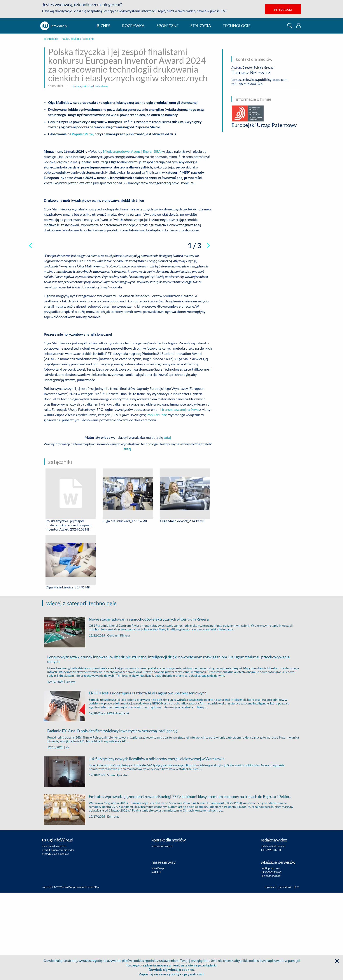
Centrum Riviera (118, 723)
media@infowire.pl (162, 933)
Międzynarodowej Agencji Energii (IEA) (132, 151)
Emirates (113, 904)
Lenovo (71, 769)
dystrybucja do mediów (55, 941)
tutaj (167, 525)
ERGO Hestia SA (118, 800)
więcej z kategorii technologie (81, 690)
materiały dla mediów (54, 933)
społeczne (167, 26)
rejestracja (283, 9)
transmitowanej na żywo (180, 497)
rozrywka (133, 26)
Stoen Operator (118, 863)
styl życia (201, 26)
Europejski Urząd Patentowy (90, 86)
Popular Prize (157, 502)
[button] (290, 26)
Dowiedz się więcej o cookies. (172, 969)
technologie (237, 26)
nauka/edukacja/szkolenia (78, 39)
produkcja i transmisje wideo (58, 937)
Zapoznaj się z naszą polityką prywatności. (172, 974)
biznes (103, 26)
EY (67, 835)
